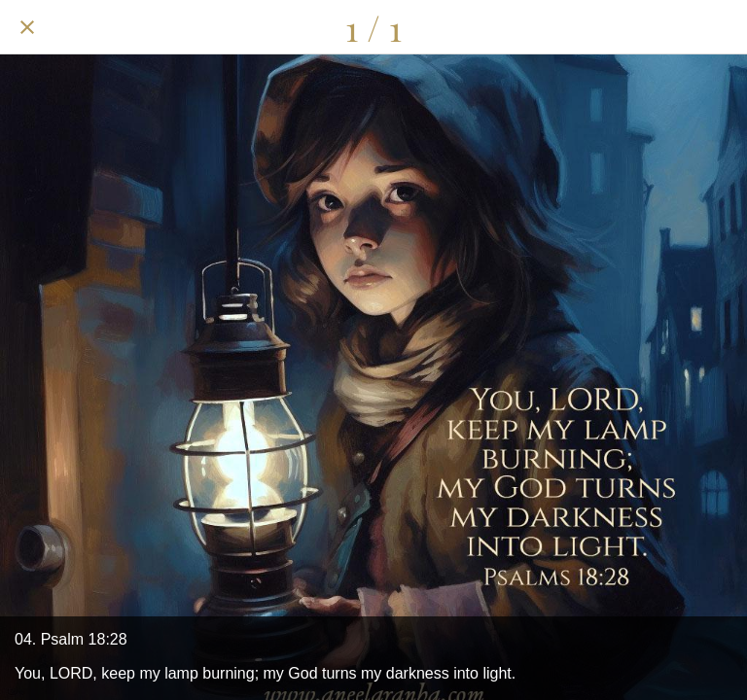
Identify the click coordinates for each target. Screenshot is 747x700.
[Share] (619, 27)
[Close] (27, 27)
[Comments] (669, 27)
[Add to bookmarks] (720, 27)
